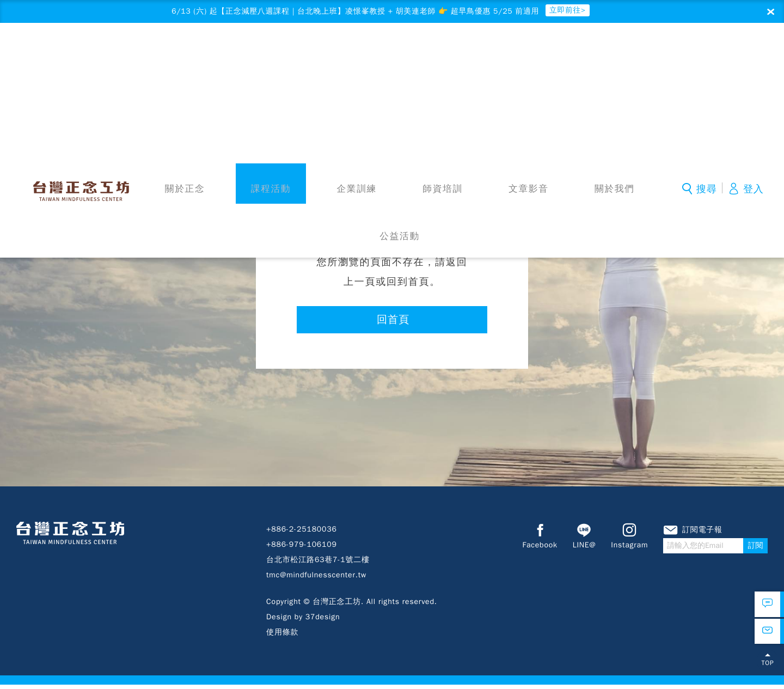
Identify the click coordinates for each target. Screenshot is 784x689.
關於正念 (193, 58)
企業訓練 (336, 58)
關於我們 (550, 58)
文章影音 (479, 58)
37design (323, 621)
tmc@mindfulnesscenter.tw (316, 579)
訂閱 (756, 550)
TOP (767, 669)
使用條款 (282, 636)
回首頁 (393, 323)
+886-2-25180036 (302, 533)
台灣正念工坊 (89, 56)
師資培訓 (408, 58)
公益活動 (622, 58)
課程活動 (265, 58)
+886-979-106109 (302, 549)
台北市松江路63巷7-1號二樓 (318, 564)
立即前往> (594, 12)
